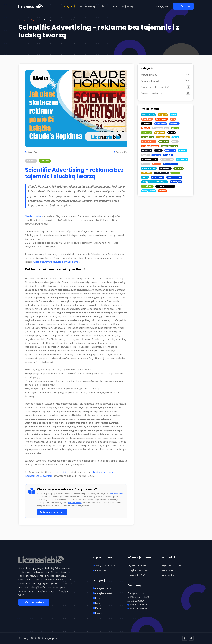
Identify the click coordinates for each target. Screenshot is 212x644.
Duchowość (147, 124)
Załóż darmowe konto (52, 512)
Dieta (173, 119)
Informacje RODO (136, 575)
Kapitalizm (160, 133)
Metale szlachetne (150, 146)
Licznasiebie (62, 472)
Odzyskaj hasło (170, 575)
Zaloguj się (162, 6)
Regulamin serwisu (137, 565)
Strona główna (24, 20)
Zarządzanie (147, 186)
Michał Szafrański (170, 146)
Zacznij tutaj (68, 6)
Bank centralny (148, 115)
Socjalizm (179, 168)
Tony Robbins (158, 177)
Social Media (165, 168)
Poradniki (168, 155)
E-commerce (161, 124)
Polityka (156, 155)
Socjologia (146, 173)
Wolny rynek (176, 182)
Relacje (156, 164)
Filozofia (145, 128)
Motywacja (146, 150)
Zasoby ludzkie (148, 191)
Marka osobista (149, 141)
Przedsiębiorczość (150, 159)
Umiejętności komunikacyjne (154, 182)
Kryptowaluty (163, 137)
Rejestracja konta (171, 565)
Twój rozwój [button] (127, 6)
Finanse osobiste (160, 128)
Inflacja (175, 128)
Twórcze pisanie (174, 177)
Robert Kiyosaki (170, 164)
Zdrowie (162, 191)
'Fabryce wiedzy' (116, 494)
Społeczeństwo (161, 173)
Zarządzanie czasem (165, 186)
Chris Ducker (161, 119)
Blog (32, 20)
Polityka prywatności (138, 570)
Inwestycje (146, 133)
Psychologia (182, 159)
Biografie (163, 115)
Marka (175, 137)
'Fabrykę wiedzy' (75, 503)
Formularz (99, 571)
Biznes (173, 115)
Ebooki (97, 613)
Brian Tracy (147, 119)
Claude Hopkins (33, 216)
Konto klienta (169, 570)
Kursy (97, 608)
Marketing (164, 141)
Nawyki (158, 150)
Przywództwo (167, 159)
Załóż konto (183, 6)
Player (97, 598)
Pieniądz (183, 150)
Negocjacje (170, 150)
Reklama (31, 161)
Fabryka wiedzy (87, 6)
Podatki (145, 155)
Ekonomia (174, 124)
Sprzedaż (45, 161)
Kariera (172, 133)
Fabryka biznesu (108, 6)
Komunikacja (147, 137)
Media (175, 141)
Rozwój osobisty (149, 168)
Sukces (145, 177)
